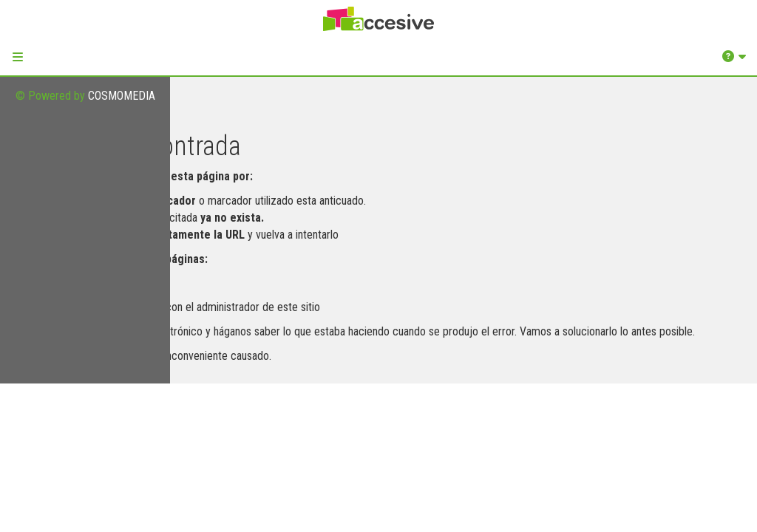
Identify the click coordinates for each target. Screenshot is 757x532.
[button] (18, 57)
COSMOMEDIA (122, 96)
